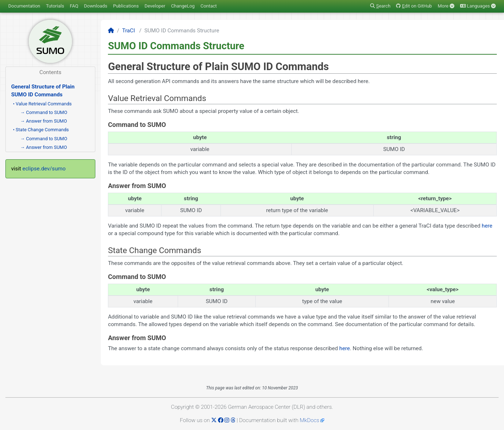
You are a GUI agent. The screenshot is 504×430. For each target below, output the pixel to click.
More (446, 6)
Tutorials (55, 6)
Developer (155, 6)
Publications (126, 6)
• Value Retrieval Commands (42, 104)
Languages (478, 6)
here (487, 226)
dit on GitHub (414, 6)
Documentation (24, 6)
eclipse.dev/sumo (44, 169)
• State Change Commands (41, 130)
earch (380, 6)
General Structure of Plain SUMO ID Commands (43, 90)
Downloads (96, 6)
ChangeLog (183, 6)
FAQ (74, 6)
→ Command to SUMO (44, 112)
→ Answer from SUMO (44, 121)
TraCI (128, 31)
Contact (208, 6)
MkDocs (309, 420)
